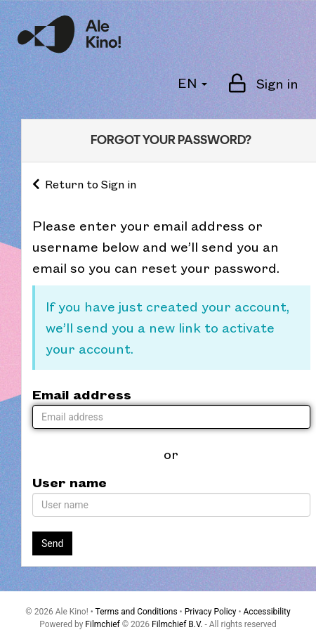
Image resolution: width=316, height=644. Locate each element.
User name (70, 482)
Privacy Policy (211, 612)
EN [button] (192, 83)
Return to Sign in (84, 184)
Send (52, 543)
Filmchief (102, 624)
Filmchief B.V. (177, 624)
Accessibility (267, 612)
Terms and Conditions (137, 612)
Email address (82, 394)
